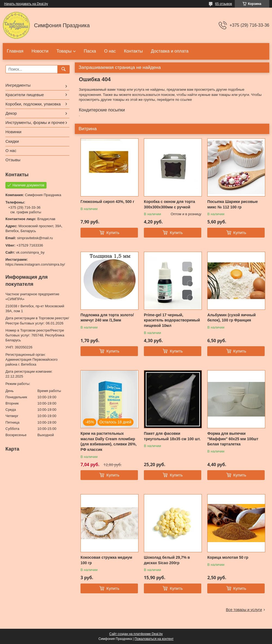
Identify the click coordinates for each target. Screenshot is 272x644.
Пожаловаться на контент (154, 639)
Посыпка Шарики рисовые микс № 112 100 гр (233, 204)
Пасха (90, 51)
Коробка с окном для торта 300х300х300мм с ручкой (169, 204)
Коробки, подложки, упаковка (33, 104)
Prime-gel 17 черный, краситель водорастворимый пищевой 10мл (172, 320)
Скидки (12, 141)
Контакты (133, 51)
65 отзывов (224, 4)
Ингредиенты (18, 85)
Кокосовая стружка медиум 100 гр (106, 560)
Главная (15, 51)
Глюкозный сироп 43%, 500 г (107, 202)
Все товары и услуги (244, 610)
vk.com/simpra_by (30, 252)
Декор (11, 113)
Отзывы (13, 160)
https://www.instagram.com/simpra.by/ (35, 264)
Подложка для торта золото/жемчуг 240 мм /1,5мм (107, 318)
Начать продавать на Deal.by (26, 4)
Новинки (13, 132)
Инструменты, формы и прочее (35, 122)
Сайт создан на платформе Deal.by (136, 634)
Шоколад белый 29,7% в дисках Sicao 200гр (167, 560)
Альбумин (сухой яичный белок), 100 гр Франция (231, 318)
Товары (64, 51)
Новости (40, 51)
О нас (110, 51)
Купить (113, 233)
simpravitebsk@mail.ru (35, 238)
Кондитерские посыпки (102, 110)
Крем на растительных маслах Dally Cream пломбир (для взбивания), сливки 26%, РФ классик (109, 441)
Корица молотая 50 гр (228, 557)
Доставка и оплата (170, 51)
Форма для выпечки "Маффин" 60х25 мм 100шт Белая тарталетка (233, 439)
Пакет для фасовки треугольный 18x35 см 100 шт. (172, 436)
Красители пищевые (25, 95)
